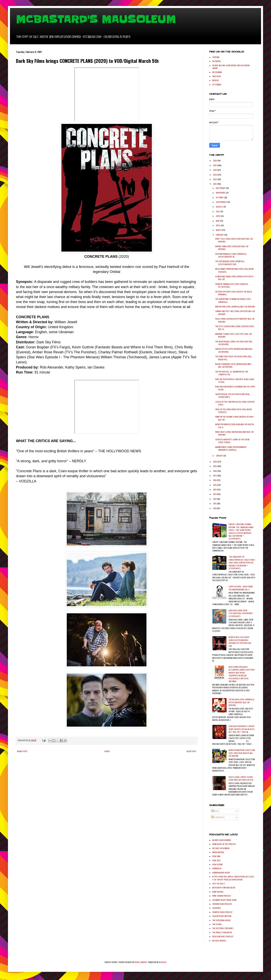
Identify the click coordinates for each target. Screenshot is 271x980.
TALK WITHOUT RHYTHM (222, 916)
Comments (218, 817)
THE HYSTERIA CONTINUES (223, 928)
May (218, 221)
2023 (215, 175)
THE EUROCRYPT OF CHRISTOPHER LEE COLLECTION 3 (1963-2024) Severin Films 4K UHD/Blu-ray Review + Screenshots (242, 563)
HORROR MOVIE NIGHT (221, 873)
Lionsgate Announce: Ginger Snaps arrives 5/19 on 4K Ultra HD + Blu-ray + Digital (242, 729)
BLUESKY (216, 80)
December (221, 188)
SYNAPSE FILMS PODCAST (222, 912)
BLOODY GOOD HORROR (221, 840)
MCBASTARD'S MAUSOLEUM (96, 19)
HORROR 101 (217, 868)
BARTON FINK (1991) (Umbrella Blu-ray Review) (235, 307)
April (218, 225)
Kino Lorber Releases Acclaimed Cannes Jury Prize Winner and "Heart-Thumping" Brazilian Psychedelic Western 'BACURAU (242, 674)
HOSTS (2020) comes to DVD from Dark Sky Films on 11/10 (241, 778)
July (218, 211)
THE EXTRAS (217, 924)
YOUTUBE (216, 57)
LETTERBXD (217, 85)
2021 (215, 184)
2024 (215, 170)
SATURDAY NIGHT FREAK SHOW (224, 900)
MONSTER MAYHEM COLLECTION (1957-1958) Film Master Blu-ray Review (242, 753)
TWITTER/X (217, 76)
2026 (215, 161)
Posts (215, 811)
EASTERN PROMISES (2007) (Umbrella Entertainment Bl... (231, 255)
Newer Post (22, 751)
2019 (215, 466)
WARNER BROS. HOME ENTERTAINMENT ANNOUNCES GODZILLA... (231, 449)
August (219, 207)
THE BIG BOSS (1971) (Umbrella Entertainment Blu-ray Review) (241, 702)
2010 (215, 508)
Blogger (163, 962)
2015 (215, 485)
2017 (215, 476)
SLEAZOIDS (217, 908)
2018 (215, 471)
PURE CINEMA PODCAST (222, 896)
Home (107, 751)
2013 (215, 494)
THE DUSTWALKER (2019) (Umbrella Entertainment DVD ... (230, 263)
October (220, 198)
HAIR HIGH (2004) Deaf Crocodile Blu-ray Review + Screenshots (241, 613)
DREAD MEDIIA (218, 852)
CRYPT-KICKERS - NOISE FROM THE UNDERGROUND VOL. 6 (241, 588)
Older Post (191, 751)
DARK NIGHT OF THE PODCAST (224, 844)
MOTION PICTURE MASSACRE (224, 888)
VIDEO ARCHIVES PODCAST (223, 937)
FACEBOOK (216, 61)
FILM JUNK (216, 856)
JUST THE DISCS (219, 884)
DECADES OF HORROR (221, 848)
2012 (215, 499)
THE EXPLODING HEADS (221, 920)
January (219, 456)
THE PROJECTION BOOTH (222, 933)
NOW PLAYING (218, 892)
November (221, 193)
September (221, 202)
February (220, 235)
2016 (215, 480)
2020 (215, 462)
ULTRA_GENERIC (141, 962)
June (218, 216)
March (219, 230)
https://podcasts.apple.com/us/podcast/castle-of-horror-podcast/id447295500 (233, 878)
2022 (215, 179)
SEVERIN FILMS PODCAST (222, 904)
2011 (215, 504)
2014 (215, 490)
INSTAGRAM (217, 72)
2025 (215, 165)
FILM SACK (216, 860)
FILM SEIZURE (217, 864)
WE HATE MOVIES (219, 941)
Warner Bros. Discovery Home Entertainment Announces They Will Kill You (240, 642)
